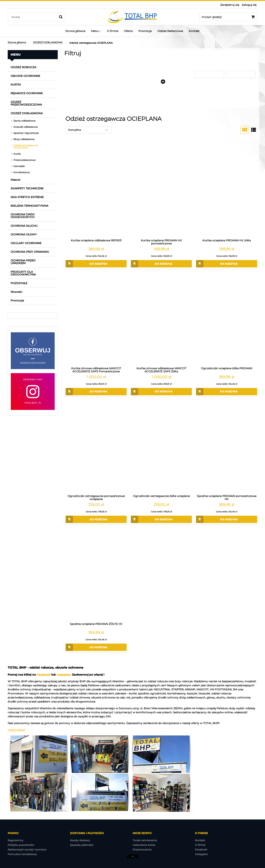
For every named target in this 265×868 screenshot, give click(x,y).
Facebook (43, 675)
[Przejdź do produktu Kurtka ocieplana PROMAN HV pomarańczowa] (161, 191)
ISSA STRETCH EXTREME (27, 197)
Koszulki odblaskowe (26, 127)
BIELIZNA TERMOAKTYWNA (29, 206)
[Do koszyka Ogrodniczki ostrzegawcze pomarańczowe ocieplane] (96, 519)
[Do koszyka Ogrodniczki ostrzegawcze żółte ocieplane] (161, 519)
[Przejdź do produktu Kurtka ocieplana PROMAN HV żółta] (227, 191)
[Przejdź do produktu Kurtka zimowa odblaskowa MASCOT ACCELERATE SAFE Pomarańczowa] (96, 319)
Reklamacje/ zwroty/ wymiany (27, 850)
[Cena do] (241, 74)
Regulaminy (15, 840)
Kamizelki (19, 166)
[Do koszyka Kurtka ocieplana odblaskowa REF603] (96, 264)
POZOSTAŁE (19, 283)
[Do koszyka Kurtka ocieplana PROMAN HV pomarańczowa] (161, 264)
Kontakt (200, 840)
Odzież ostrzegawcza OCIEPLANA (26, 146)
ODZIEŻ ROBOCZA (23, 67)
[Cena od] (209, 74)
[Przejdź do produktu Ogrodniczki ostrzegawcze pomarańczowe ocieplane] (96, 447)
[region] (33, 491)
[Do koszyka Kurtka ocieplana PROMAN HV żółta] (227, 264)
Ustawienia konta (144, 845)
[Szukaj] (61, 17)
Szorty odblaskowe (24, 121)
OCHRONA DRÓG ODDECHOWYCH (23, 216)
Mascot (15, 180)
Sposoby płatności (82, 845)
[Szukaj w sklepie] (33, 17)
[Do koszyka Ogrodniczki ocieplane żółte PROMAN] (227, 392)
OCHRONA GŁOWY (24, 234)
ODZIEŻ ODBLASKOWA (27, 113)
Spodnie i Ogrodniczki (26, 133)
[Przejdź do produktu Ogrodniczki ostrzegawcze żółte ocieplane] (161, 447)
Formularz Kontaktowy (22, 854)
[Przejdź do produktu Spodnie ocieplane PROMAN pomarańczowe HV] (227, 447)
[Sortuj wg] (89, 130)
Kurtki (17, 154)
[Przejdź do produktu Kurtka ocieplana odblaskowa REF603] (96, 191)
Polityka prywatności (21, 845)
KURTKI (16, 85)
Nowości (16, 292)
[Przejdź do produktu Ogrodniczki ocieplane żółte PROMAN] (227, 319)
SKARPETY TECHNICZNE (27, 188)
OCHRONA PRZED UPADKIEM (23, 262)
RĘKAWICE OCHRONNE (27, 93)
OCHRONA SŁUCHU (24, 226)
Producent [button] (74, 62)
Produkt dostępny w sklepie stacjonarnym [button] (152, 64)
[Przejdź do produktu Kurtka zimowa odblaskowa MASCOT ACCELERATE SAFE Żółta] (161, 319)
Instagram (64, 675)
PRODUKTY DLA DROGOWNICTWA (23, 273)
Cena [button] (199, 62)
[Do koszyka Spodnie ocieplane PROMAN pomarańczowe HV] (227, 519)
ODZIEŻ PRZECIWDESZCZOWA (26, 103)
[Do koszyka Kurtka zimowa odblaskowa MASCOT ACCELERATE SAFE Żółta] (161, 392)
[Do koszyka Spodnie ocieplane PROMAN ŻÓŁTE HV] (96, 647)
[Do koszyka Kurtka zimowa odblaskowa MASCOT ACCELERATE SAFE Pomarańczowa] (96, 392)
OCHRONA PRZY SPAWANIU (30, 252)
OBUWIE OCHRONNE (25, 76)
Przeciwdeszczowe (24, 160)
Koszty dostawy (80, 840)
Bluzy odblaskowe (24, 139)
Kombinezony (22, 172)
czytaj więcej (16, 730)
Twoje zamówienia (145, 840)
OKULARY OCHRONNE (26, 243)
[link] (97, 68)
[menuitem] (75, 31)
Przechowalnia (142, 850)
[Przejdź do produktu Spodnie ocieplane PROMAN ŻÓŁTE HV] (96, 575)
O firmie (200, 845)
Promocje (17, 301)
